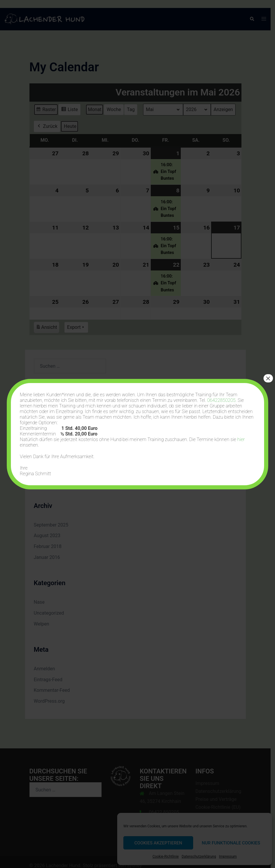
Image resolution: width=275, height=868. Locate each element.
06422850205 (221, 400)
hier (241, 439)
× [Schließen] (268, 378)
